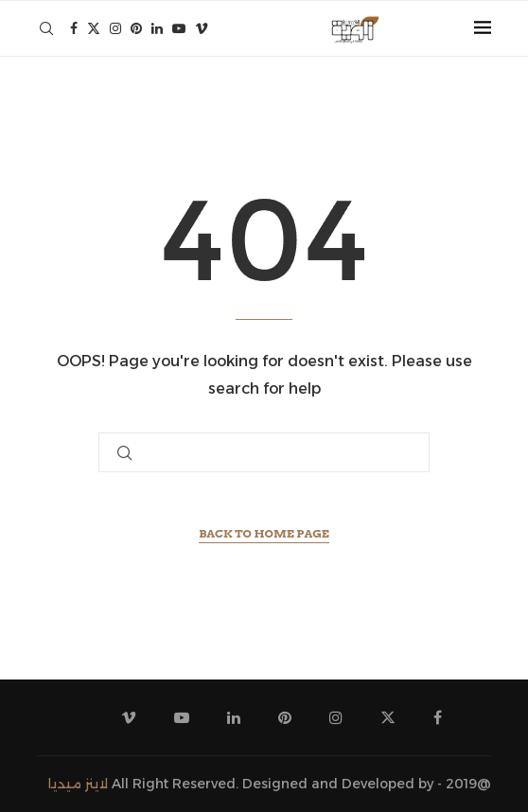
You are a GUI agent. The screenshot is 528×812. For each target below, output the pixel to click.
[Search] (46, 28)
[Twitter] (94, 28)
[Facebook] (74, 28)
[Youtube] (179, 28)
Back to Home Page (264, 533)
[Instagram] (115, 28)
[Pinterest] (136, 28)
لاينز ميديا (78, 784)
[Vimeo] (202, 28)
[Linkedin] (157, 28)
